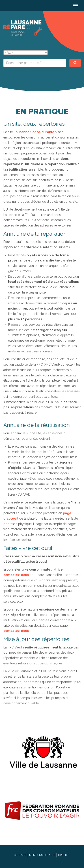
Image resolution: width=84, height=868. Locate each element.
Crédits (64, 855)
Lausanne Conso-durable (34, 132)
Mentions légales (42, 855)
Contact (20, 855)
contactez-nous (16, 575)
